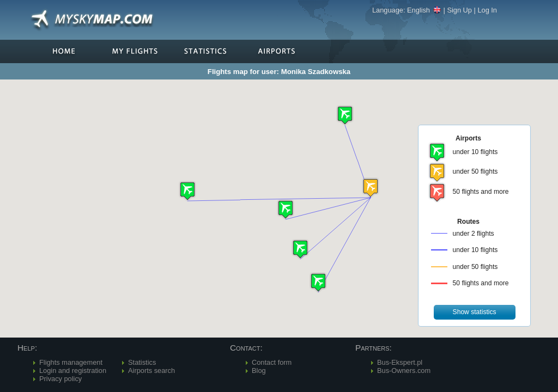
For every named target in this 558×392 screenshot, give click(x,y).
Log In (487, 10)
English (424, 10)
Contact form (272, 362)
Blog (259, 370)
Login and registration (73, 370)
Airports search (151, 370)
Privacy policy (60, 379)
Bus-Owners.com (404, 370)
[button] (371, 188)
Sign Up (459, 10)
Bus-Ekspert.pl (400, 362)
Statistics (142, 362)
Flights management (71, 362)
